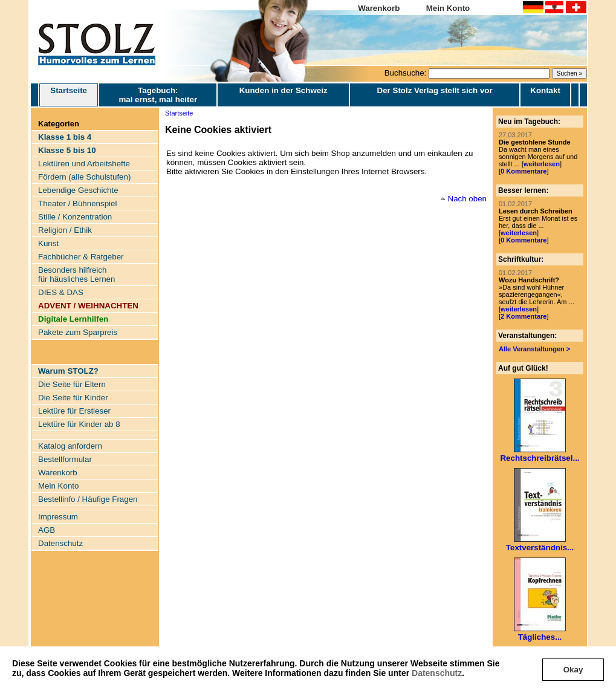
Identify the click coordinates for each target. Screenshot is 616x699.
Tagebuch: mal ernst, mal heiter (158, 95)
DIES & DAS (61, 292)
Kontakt (545, 90)
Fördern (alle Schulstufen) (84, 177)
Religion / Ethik (65, 230)
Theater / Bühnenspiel (77, 203)
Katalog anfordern (70, 446)
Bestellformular (65, 459)
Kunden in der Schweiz (284, 90)
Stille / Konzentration (75, 217)
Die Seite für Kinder (73, 398)
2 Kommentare (524, 316)
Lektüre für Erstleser (74, 411)
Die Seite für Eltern (72, 384)
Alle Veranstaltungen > (534, 349)
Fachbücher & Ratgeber (81, 257)
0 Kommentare (524, 171)
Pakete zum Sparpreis (78, 332)
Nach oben (467, 199)
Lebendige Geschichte (78, 190)
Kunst (48, 243)
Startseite (69, 95)
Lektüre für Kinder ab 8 (79, 424)
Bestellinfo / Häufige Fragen (88, 499)
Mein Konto (448, 8)
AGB (47, 530)
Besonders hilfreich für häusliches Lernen (76, 275)
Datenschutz (437, 673)
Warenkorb (379, 8)
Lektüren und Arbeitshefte (84, 164)
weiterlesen (542, 164)
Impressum (58, 517)
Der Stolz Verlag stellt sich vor (435, 90)
